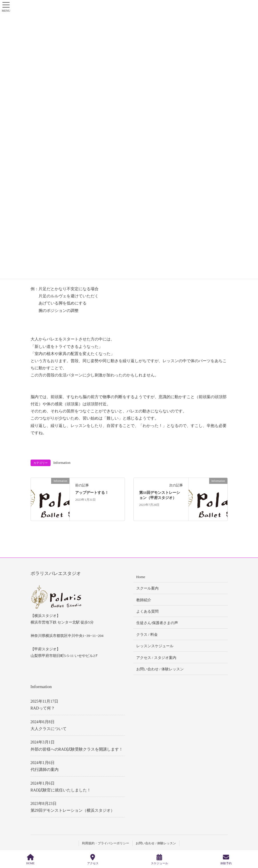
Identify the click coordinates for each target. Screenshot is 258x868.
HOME (30, 859)
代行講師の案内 (45, 770)
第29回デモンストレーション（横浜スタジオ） (73, 810)
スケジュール (159, 859)
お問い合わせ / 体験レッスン (160, 669)
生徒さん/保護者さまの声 (157, 623)
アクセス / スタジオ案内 (156, 658)
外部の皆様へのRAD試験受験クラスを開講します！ (77, 749)
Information (62, 463)
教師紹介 (144, 600)
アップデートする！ (92, 493)
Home (141, 577)
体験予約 (226, 859)
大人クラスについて (49, 729)
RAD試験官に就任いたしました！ (61, 790)
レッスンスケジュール (155, 646)
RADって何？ (43, 708)
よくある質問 (147, 611)
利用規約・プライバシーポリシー (106, 843)
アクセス (93, 859)
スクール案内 (147, 588)
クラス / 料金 (147, 635)
